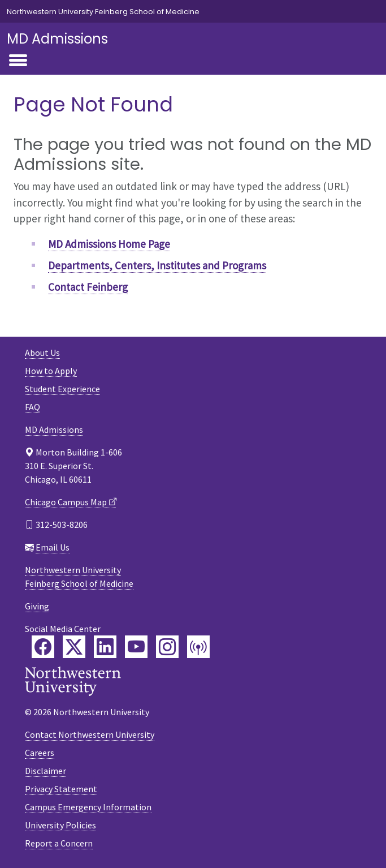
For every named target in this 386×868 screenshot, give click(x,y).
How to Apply (51, 371)
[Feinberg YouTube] (136, 647)
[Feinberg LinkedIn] (105, 647)
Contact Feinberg (88, 287)
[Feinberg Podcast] (198, 647)
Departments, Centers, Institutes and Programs (157, 265)
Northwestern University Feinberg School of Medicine (103, 12)
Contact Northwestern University (90, 734)
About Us (42, 353)
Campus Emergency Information (88, 807)
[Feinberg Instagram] (167, 647)
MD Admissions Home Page (109, 244)
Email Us (53, 547)
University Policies (60, 825)
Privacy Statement (61, 789)
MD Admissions (57, 39)
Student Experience (62, 389)
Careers (40, 753)
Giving (37, 606)
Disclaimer (45, 771)
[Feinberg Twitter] (74, 647)
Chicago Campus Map (66, 502)
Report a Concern (59, 843)
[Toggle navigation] (18, 61)
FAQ (32, 407)
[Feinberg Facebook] (43, 647)
